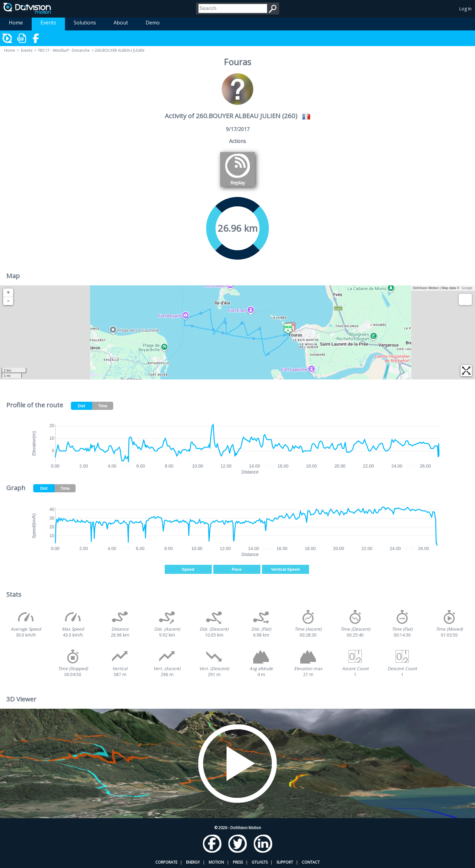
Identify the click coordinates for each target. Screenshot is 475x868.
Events (48, 23)
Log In (465, 9)
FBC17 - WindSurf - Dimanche (64, 50)
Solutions (85, 23)
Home (16, 23)
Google (467, 288)
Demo (153, 23)
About (121, 23)
